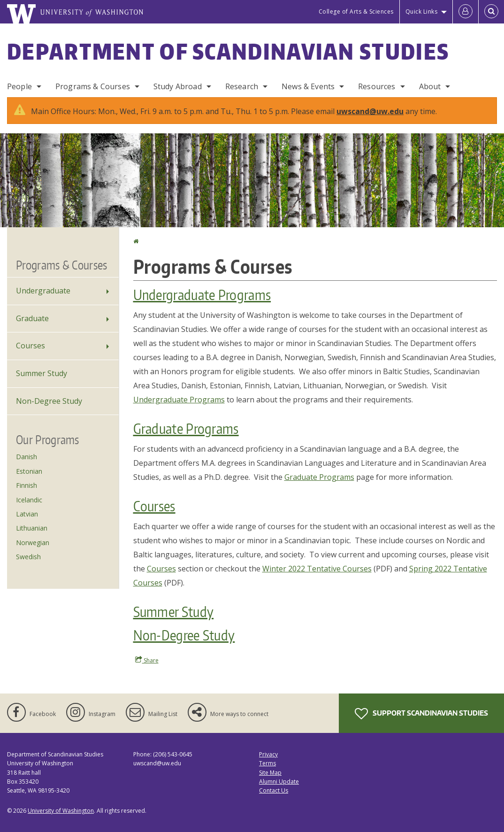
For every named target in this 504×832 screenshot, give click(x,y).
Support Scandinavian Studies (421, 714)
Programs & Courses (93, 86)
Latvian (27, 514)
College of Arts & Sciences (356, 12)
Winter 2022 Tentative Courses (317, 569)
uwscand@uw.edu (370, 111)
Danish (27, 457)
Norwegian (33, 543)
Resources (377, 86)
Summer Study (174, 611)
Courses (154, 506)
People (19, 86)
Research (242, 86)
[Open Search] (491, 12)
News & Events (308, 86)
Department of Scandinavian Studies (228, 51)
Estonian (29, 471)
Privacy (268, 754)
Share (147, 660)
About (430, 86)
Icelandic (29, 500)
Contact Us (274, 790)
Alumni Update (279, 782)
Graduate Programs (186, 428)
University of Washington (61, 811)
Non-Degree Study (184, 635)
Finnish (27, 485)
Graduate (32, 318)
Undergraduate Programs (202, 294)
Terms (267, 763)
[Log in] (466, 12)
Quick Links (422, 12)
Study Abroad (178, 86)
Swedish (28, 557)
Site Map (270, 773)
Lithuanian (32, 528)
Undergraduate (43, 291)
